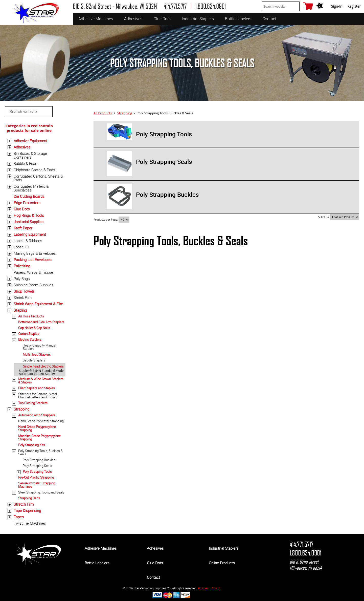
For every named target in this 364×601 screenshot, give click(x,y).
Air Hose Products (31, 316)
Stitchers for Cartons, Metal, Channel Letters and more (38, 395)
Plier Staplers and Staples (37, 388)
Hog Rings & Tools (29, 215)
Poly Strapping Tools (37, 471)
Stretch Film (24, 504)
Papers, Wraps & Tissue (33, 272)
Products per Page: (106, 219)
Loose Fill (21, 247)
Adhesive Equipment (30, 141)
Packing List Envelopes (33, 260)
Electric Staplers (30, 339)
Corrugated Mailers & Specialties (31, 188)
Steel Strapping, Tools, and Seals (41, 492)
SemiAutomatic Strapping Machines (37, 485)
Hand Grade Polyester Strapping (41, 421)
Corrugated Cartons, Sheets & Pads (38, 178)
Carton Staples (29, 334)
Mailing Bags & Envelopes (35, 253)
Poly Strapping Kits (32, 445)
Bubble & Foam (26, 163)
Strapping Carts (29, 498)
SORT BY (324, 217)
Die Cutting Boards (29, 196)
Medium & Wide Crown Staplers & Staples (41, 381)
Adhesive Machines (96, 19)
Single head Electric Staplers (43, 366)
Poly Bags (22, 278)
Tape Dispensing (27, 510)
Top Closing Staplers (33, 403)
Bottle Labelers (238, 19)
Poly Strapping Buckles (39, 460)
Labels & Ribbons (28, 241)
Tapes (19, 517)
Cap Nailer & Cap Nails (34, 328)
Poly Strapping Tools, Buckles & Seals (40, 452)
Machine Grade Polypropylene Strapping (39, 437)
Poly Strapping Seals (37, 466)
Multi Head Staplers (37, 354)
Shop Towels (24, 291)
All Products (103, 113)
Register (354, 6)
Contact (269, 19)
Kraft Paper (23, 228)
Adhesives (133, 19)
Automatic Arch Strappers (37, 415)
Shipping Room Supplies (33, 285)
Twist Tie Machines (30, 523)
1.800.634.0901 (305, 553)
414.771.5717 (302, 544)
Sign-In (337, 6)
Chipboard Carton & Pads (34, 170)
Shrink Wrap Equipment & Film (38, 304)
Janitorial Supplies (29, 222)
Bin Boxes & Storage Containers (30, 155)
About (215, 588)
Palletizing (22, 266)
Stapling (20, 310)
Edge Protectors (27, 203)
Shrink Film (23, 297)
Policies (203, 588)
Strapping (21, 409)
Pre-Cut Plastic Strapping (36, 477)
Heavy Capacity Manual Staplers (39, 347)
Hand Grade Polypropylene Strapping (37, 428)
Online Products (222, 563)
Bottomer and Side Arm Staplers (41, 322)
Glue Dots (162, 19)
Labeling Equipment (30, 234)
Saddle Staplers (34, 360)
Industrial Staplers (198, 19)
